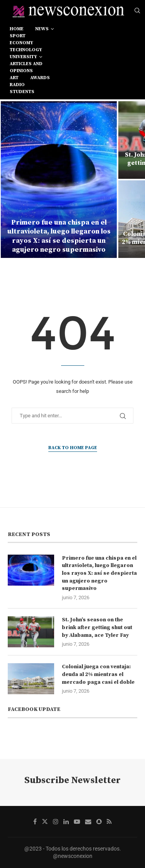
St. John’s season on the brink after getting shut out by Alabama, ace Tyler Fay (97, 627)
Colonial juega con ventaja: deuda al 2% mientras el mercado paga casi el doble (98, 674)
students (22, 92)
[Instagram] (56, 821)
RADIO (17, 85)
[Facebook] (35, 821)
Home (17, 29)
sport (18, 36)
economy (21, 43)
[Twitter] (45, 821)
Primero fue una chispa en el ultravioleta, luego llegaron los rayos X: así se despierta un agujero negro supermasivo (59, 236)
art (14, 78)
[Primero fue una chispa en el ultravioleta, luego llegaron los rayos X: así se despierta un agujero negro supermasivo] (59, 180)
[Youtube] (77, 821)
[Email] (88, 821)
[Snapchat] (99, 821)
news (42, 29)
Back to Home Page (73, 448)
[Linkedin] (66, 821)
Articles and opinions (26, 67)
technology (26, 50)
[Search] (137, 11)
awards (40, 78)
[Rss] (109, 821)
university (23, 57)
